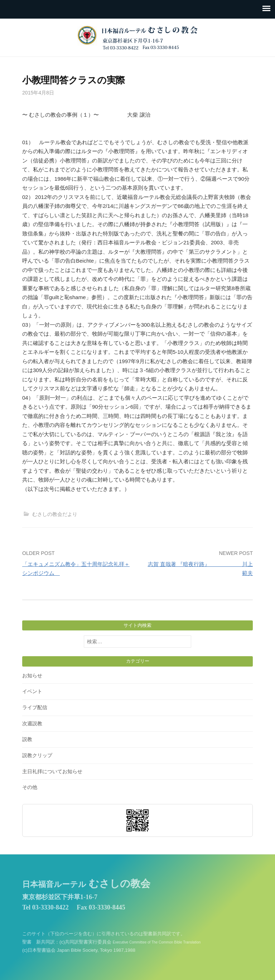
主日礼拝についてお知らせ (52, 771)
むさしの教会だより (55, 514)
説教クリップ (37, 755)
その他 (30, 787)
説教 (27, 739)
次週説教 (32, 723)
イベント (32, 691)
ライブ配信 (35, 707)
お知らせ (32, 676)
